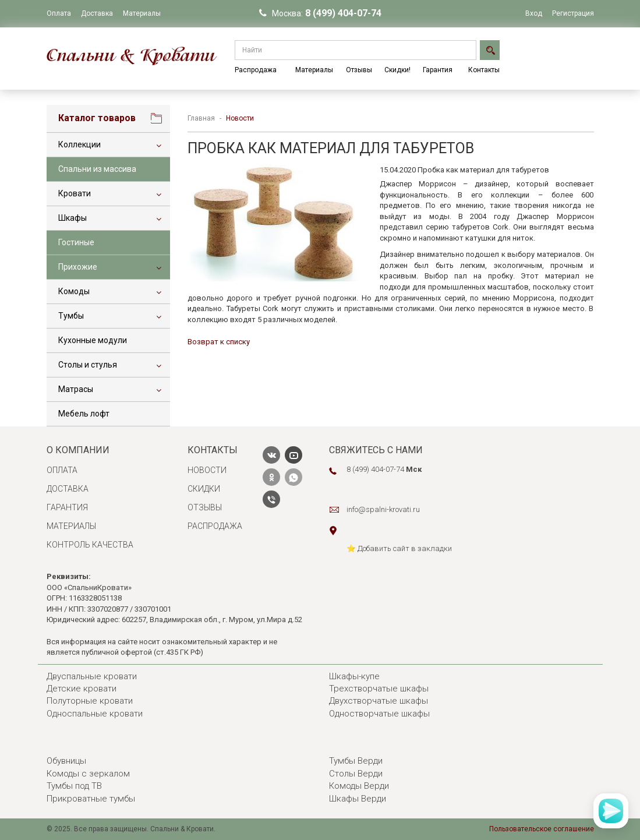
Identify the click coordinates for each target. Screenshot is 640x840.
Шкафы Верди (358, 799)
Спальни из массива (97, 169)
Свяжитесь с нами (376, 450)
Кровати (75, 193)
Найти (488, 50)
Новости (207, 470)
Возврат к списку (219, 342)
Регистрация (573, 13)
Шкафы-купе (354, 676)
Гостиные (76, 242)
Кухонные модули (93, 340)
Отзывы (359, 70)
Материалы (142, 13)
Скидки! (397, 70)
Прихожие (78, 267)
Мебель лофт (84, 414)
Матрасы (76, 389)
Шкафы (73, 218)
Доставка (97, 13)
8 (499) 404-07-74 (343, 13)
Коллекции (79, 144)
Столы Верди (356, 774)
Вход (534, 13)
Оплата (59, 13)
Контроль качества (90, 545)
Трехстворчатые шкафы (379, 689)
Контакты (484, 70)
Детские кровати (82, 689)
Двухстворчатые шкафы (379, 701)
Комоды (74, 291)
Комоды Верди (359, 786)
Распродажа (256, 70)
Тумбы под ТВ (74, 786)
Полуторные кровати (90, 701)
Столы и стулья (88, 365)
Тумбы (71, 316)
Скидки (204, 489)
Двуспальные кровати (92, 676)
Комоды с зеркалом (88, 774)
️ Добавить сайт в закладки (404, 548)
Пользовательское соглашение (542, 829)
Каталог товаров (97, 118)
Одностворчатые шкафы (379, 714)
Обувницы (66, 761)
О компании (78, 450)
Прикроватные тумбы (91, 799)
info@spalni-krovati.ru (383, 509)
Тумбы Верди (356, 761)
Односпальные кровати (95, 714)
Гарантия (438, 70)
